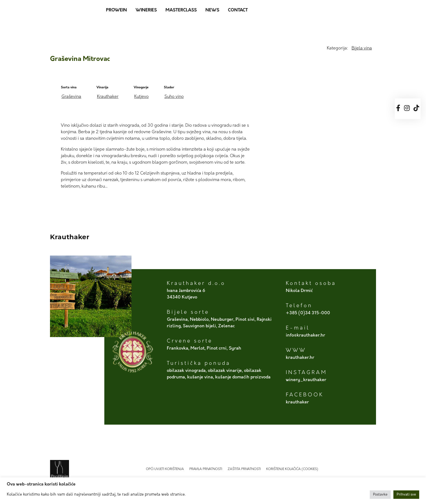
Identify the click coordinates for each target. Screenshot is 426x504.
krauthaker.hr (300, 358)
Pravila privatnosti (206, 469)
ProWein (116, 10)
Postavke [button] (380, 495)
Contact (238, 10)
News (212, 10)
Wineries (146, 10)
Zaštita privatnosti (244, 469)
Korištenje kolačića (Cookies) (292, 469)
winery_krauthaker (306, 380)
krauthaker (297, 402)
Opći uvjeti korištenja (165, 469)
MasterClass (181, 10)
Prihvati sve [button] (406, 495)
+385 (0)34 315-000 (308, 313)
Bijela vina (362, 48)
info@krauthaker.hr (306, 335)
